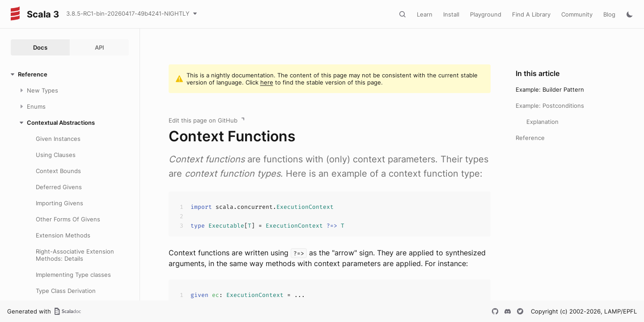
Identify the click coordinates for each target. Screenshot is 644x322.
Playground (486, 14)
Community (577, 14)
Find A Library (531, 14)
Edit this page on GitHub (203, 120)
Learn (425, 14)
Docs (40, 47)
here (267, 82)
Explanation (542, 122)
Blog (609, 14)
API (100, 47)
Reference (530, 138)
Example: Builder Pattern (550, 89)
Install (451, 14)
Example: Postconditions (550, 106)
